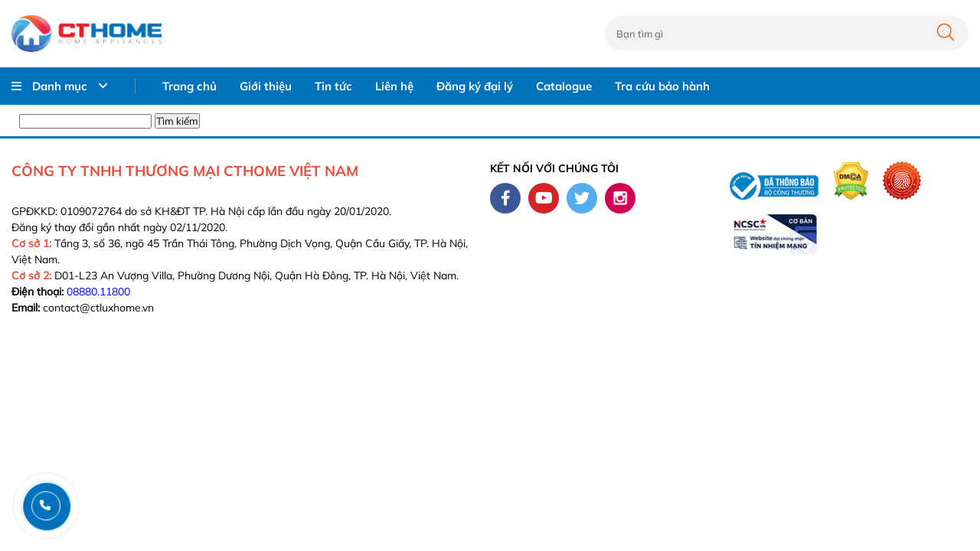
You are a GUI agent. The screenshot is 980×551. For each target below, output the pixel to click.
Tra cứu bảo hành (662, 86)
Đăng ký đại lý (475, 86)
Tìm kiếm (177, 121)
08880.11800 (98, 292)
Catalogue (564, 86)
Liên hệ (394, 86)
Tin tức (333, 86)
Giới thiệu (266, 86)
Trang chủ (189, 86)
